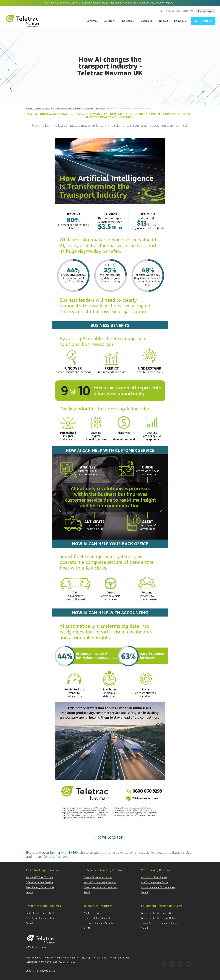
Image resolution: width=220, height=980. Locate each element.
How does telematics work (97, 918)
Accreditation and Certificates (41, 962)
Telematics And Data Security (98, 923)
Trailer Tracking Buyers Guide (41, 913)
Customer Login (206, 11)
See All (30, 892)
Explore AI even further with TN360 (52, 853)
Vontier (32, 947)
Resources (100, 109)
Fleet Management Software (68, 109)
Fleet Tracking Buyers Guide (40, 887)
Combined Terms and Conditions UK (62, 958)
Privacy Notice (100, 958)
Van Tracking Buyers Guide (154, 882)
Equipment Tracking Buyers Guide (158, 913)
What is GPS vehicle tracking (98, 877)
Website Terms (33, 958)
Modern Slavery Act (119, 958)
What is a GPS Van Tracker (154, 877)
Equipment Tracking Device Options (159, 918)
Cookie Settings (67, 962)
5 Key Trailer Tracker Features (41, 918)
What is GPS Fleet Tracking (39, 877)
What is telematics (93, 913)
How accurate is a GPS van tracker (158, 887)
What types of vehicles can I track (101, 887)
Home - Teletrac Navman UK (39, 109)
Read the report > (166, 3)
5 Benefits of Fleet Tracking (40, 882)
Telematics (88, 109)
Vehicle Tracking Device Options (100, 882)
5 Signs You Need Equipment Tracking (160, 923)
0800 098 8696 (173, 11)
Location (188, 11)
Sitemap (86, 958)
